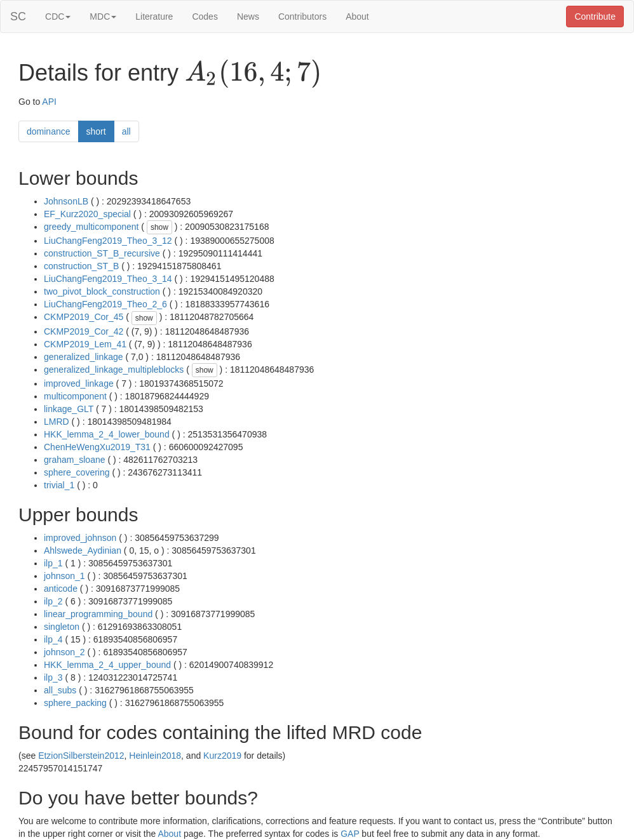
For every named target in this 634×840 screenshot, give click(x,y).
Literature (154, 17)
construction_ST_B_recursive (102, 253)
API (49, 102)
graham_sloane (75, 460)
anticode (61, 589)
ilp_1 (53, 563)
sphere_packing (75, 703)
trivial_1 (59, 485)
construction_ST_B (81, 266)
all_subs (60, 690)
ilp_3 (53, 677)
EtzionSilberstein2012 (81, 756)
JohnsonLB (66, 201)
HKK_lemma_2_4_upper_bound (107, 665)
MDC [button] (103, 17)
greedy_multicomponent (91, 227)
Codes (205, 17)
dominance (49, 131)
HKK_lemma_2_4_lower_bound (107, 434)
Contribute (595, 17)
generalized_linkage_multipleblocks (114, 370)
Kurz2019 (222, 756)
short (96, 131)
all (126, 131)
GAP (350, 834)
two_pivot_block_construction (102, 291)
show (159, 227)
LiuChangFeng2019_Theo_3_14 (108, 279)
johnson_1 (64, 576)
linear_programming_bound (98, 614)
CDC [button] (58, 17)
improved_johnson (80, 538)
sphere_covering (77, 472)
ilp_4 (53, 639)
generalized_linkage (84, 357)
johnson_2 (64, 652)
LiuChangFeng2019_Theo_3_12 (108, 241)
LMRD (57, 422)
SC (18, 17)
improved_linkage (79, 383)
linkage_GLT (69, 409)
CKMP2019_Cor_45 (84, 317)
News (248, 17)
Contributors (302, 17)
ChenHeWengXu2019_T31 (97, 447)
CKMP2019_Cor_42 (84, 331)
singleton (62, 627)
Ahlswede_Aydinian (83, 550)
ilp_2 (53, 601)
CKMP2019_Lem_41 (85, 344)
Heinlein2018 (155, 756)
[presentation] (253, 74)
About (357, 17)
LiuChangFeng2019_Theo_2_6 (105, 304)
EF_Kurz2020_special (87, 214)
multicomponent (75, 396)
